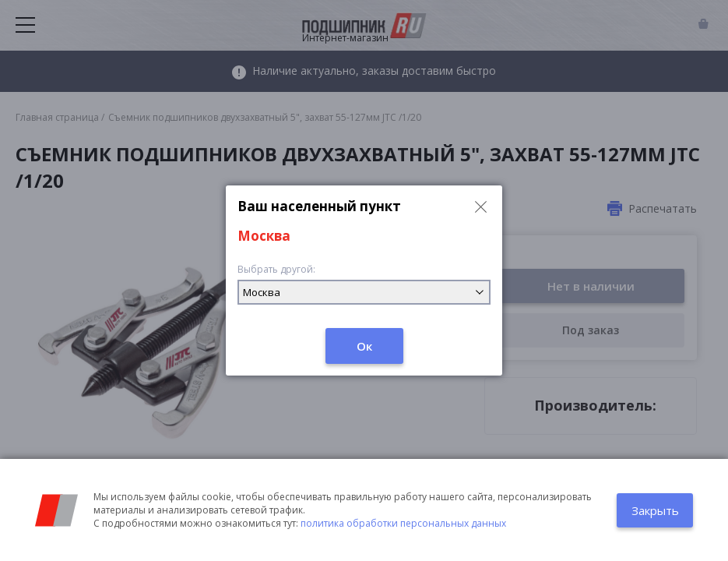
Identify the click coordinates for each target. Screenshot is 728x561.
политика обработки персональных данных (403, 523)
